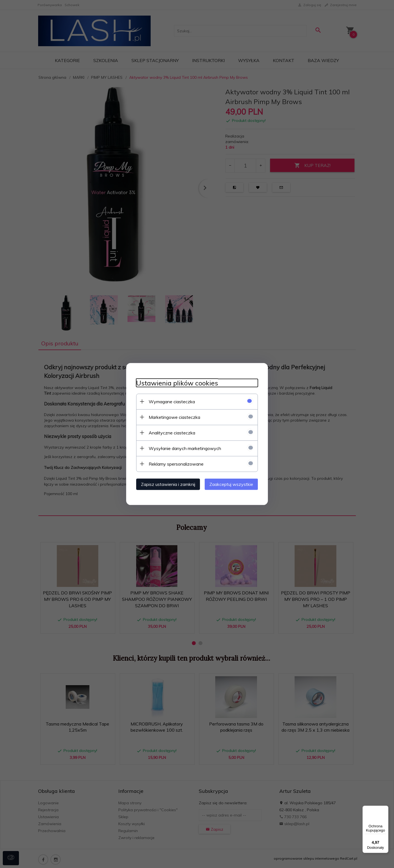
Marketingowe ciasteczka (171, 417)
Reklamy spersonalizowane (173, 463)
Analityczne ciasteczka (169, 432)
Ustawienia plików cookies (174, 383)
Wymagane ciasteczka (169, 401)
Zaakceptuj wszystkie (235, 484)
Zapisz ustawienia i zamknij (165, 484)
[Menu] (385, 809)
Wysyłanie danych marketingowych (182, 448)
